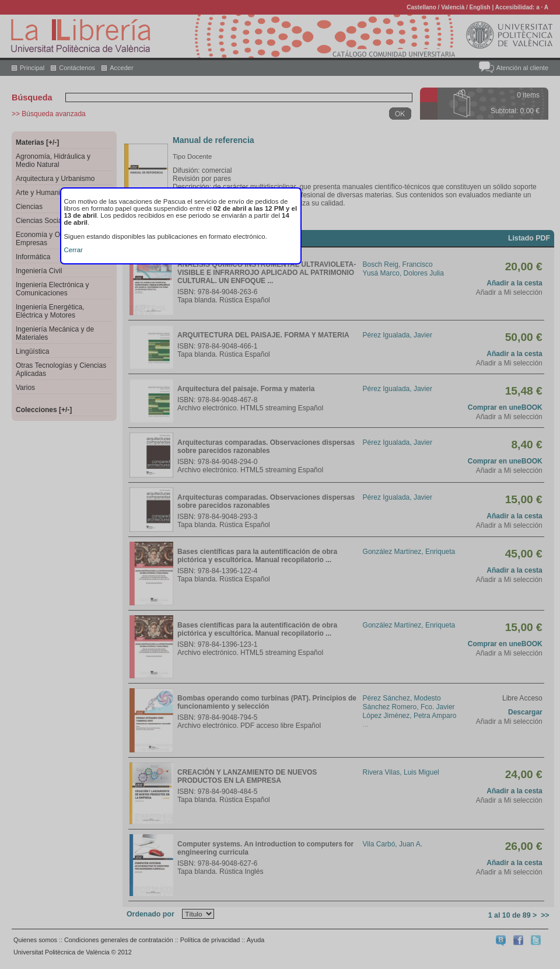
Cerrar (73, 250)
